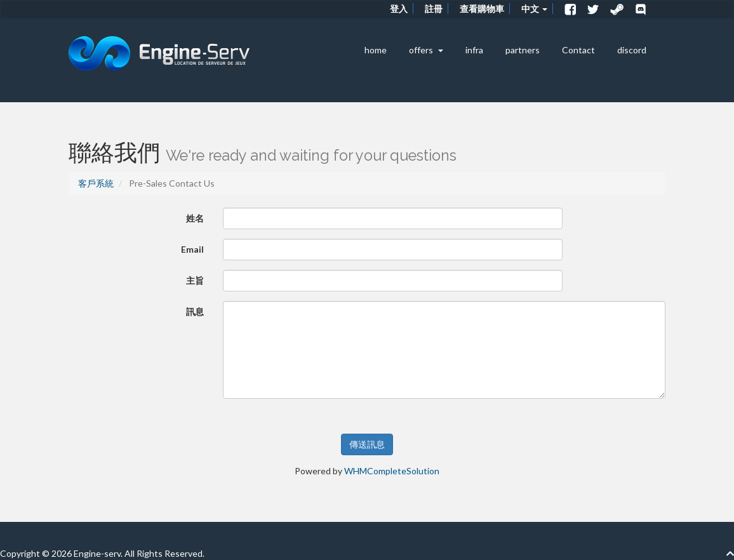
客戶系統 (96, 183)
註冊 (434, 9)
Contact (578, 50)
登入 (399, 9)
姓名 (195, 218)
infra (474, 50)
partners (523, 50)
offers (426, 50)
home (376, 50)
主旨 (195, 280)
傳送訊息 (367, 444)
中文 (534, 9)
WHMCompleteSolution (392, 471)
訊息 (195, 311)
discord (632, 50)
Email (192, 249)
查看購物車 (482, 9)
